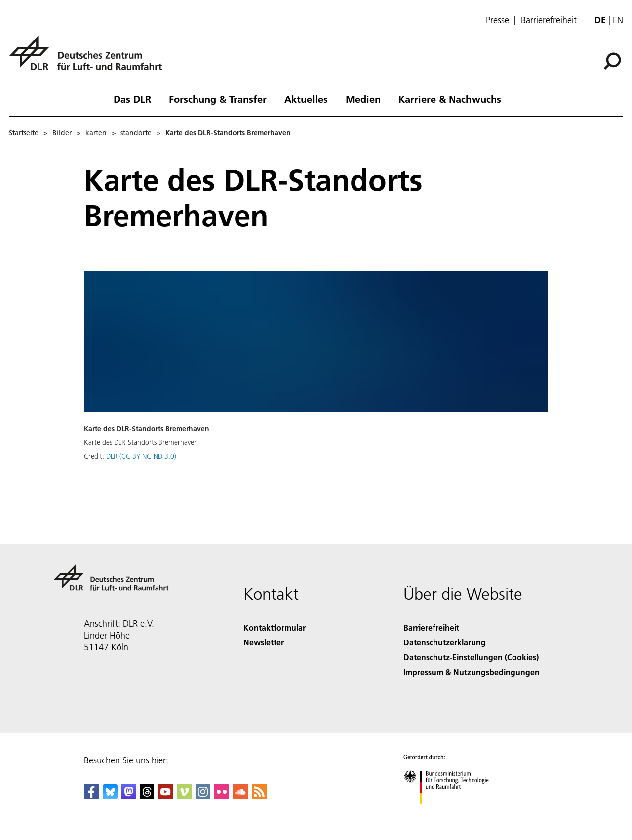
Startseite (24, 133)
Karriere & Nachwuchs (450, 99)
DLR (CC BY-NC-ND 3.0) (141, 456)
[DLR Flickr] (222, 796)
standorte (136, 133)
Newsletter (264, 642)
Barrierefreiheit (549, 20)
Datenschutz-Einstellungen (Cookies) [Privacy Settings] (471, 657)
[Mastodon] (129, 796)
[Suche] (612, 61)
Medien (363, 99)
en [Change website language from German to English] (618, 20)
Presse (497, 20)
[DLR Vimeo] (184, 796)
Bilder (62, 133)
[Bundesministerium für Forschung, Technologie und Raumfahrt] (452, 813)
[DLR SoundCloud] (240, 796)
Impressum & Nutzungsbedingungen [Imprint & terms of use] (472, 672)
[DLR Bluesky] (110, 796)
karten (96, 133)
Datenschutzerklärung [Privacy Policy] (445, 642)
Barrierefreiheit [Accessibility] (431, 627)
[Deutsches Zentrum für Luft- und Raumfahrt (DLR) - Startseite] (89, 59)
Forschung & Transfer (218, 99)
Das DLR (132, 99)
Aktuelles (306, 99)
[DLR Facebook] (91, 796)
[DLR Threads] (147, 796)
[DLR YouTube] (165, 796)
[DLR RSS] (259, 796)
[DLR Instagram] (203, 796)
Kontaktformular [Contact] (275, 627)
